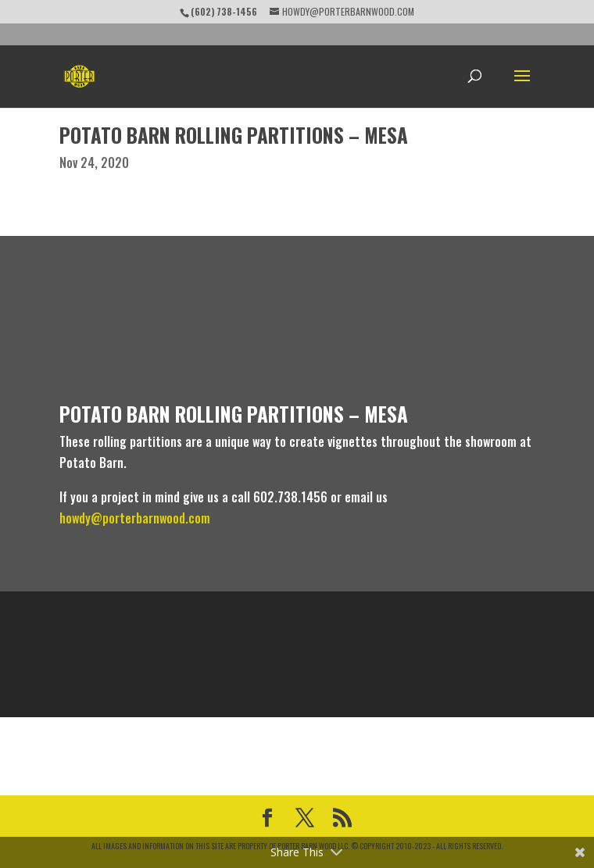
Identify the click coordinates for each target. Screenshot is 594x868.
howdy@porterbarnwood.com (135, 518)
